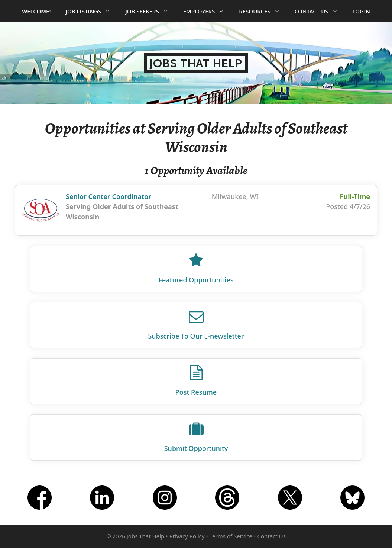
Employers (207, 11)
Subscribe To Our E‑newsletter (196, 336)
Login (361, 11)
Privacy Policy (187, 536)
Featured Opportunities (196, 280)
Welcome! (36, 11)
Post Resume (196, 392)
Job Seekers (150, 11)
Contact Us (320, 11)
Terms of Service (231, 536)
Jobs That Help (196, 63)
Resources (263, 11)
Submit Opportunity (196, 448)
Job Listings (92, 11)
